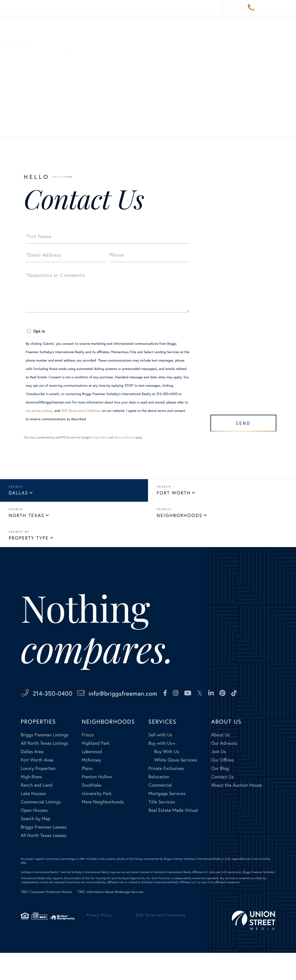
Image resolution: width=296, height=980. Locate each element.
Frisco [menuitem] (88, 762)
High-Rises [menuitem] (31, 804)
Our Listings (32, 100)
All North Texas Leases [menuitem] (44, 863)
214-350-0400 (251, 8)
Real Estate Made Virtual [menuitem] (173, 838)
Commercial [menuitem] (160, 813)
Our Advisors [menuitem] (224, 771)
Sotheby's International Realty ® (41, 900)
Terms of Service (124, 437)
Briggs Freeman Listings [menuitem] (45, 762)
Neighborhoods (180, 517)
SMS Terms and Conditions (81, 411)
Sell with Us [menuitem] (160, 762)
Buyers (27, 83)
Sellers (27, 75)
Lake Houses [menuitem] (33, 821)
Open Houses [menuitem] (34, 838)
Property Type (29, 541)
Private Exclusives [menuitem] (166, 796)
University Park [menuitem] (97, 821)
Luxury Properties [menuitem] (38, 796)
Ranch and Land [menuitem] (37, 813)
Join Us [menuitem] (219, 779)
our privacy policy (39, 411)
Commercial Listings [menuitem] (41, 829)
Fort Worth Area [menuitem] (37, 787)
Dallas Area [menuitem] (32, 779)
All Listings (31, 91)
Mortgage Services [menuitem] (167, 821)
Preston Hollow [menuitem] (97, 804)
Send (241, 421)
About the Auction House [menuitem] (237, 813)
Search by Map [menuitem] (36, 846)
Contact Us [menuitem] (223, 804)
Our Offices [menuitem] (223, 787)
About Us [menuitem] (221, 762)
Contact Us (32, 117)
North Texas (26, 517)
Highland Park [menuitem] (96, 771)
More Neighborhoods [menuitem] (103, 829)
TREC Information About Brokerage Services (111, 919)
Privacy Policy (99, 437)
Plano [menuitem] (87, 796)
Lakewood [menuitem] (92, 779)
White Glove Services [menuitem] (175, 787)
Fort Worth (174, 493)
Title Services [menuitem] (162, 829)
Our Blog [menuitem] (220, 796)
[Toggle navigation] (287, 8)
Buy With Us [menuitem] (166, 779)
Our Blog (29, 108)
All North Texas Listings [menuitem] (45, 771)
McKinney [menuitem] (91, 787)
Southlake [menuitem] (92, 813)
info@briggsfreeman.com (150, 698)
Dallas (18, 493)
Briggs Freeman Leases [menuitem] (44, 854)
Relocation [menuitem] (159, 804)
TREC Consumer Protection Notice (46, 919)
